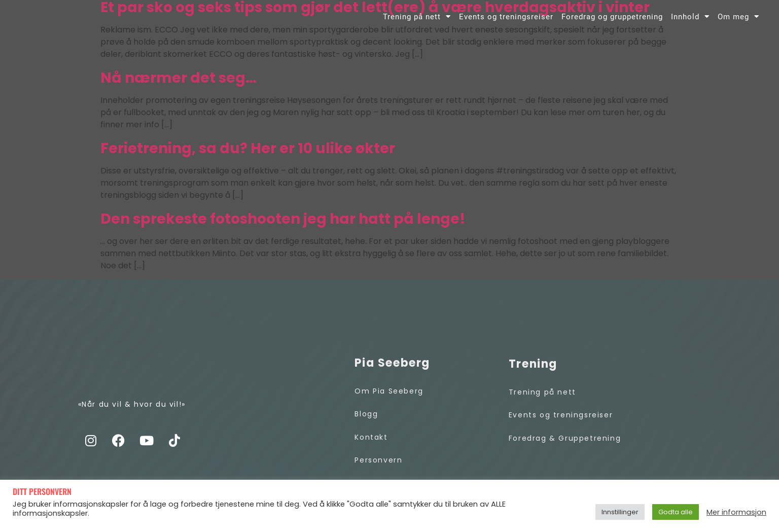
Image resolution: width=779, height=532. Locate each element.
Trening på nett (417, 24)
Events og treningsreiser (506, 23)
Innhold (690, 24)
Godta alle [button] (676, 512)
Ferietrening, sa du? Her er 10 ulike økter (248, 159)
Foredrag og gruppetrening (612, 23)
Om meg (738, 24)
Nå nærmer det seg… (179, 89)
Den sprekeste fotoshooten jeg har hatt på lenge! (283, 230)
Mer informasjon (736, 512)
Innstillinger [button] (620, 512)
